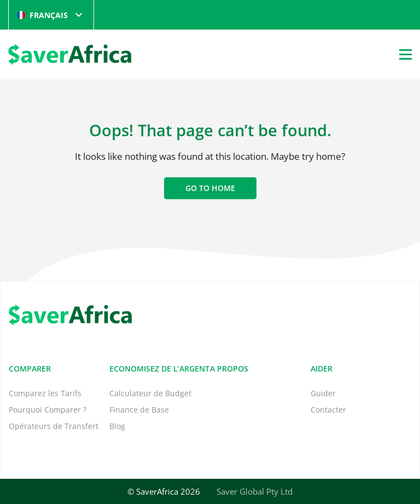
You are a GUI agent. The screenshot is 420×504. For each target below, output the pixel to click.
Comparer (30, 369)
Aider (322, 369)
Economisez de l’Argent (159, 369)
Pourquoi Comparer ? (48, 410)
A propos (229, 369)
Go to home (210, 188)
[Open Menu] (406, 54)
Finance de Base (139, 410)
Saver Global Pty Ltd (255, 491)
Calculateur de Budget (150, 393)
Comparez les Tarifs (45, 393)
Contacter (328, 410)
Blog (117, 426)
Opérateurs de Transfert (54, 426)
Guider (323, 393)
